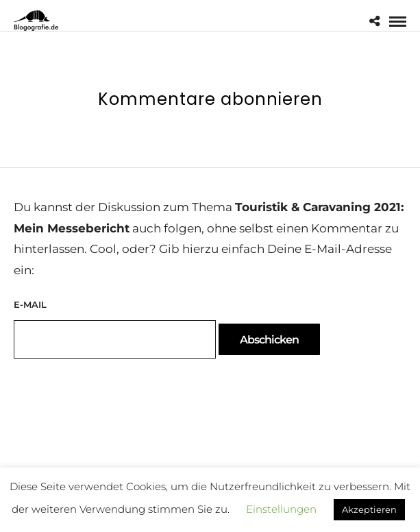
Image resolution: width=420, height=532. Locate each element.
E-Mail (30, 304)
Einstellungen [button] (281, 509)
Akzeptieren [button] (369, 509)
